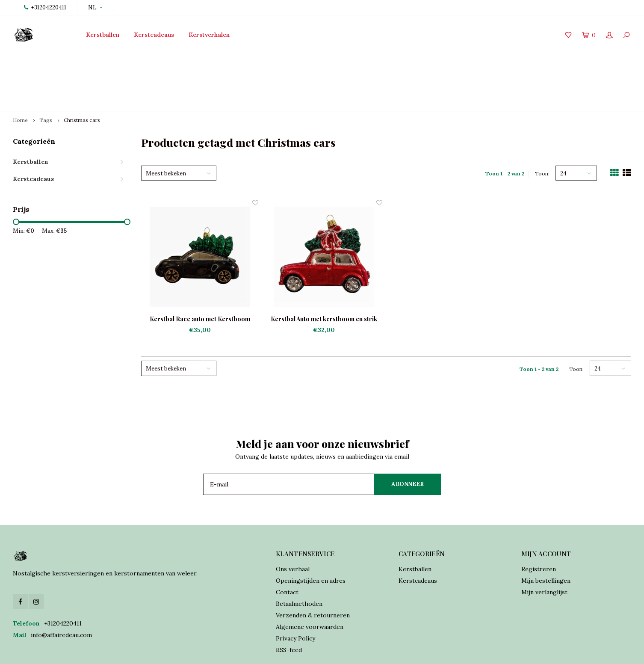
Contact (287, 552)
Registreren (539, 529)
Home (20, 80)
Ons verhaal (293, 529)
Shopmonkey (267, 651)
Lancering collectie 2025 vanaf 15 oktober (77, 62)
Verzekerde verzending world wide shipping (565, 62)
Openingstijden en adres (311, 540)
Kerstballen (103, 35)
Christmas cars (82, 80)
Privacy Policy (295, 598)
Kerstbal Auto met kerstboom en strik (324, 279)
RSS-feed (289, 610)
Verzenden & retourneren (313, 575)
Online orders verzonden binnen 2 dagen (386, 62)
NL (95, 7)
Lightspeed (202, 651)
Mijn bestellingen (546, 540)
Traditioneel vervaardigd (233, 62)
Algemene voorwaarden (310, 587)
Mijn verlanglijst (544, 552)
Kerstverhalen (209, 35)
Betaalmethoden (299, 563)
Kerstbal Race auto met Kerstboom (200, 279)
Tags (46, 80)
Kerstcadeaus (154, 35)
